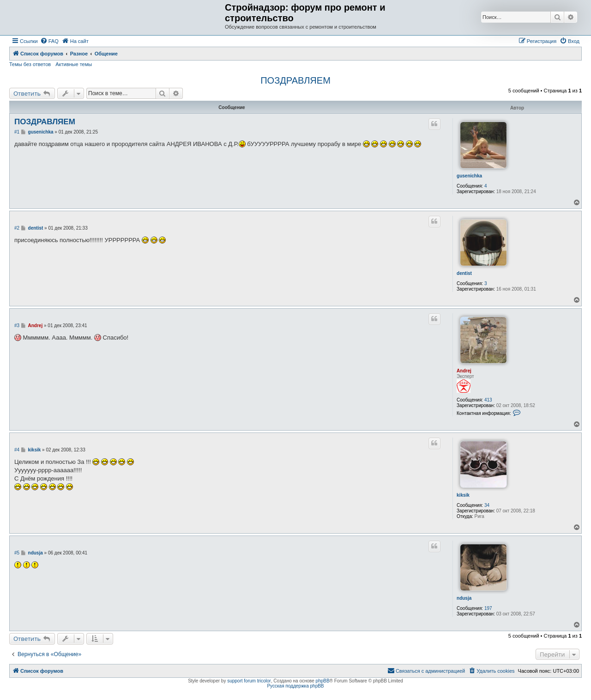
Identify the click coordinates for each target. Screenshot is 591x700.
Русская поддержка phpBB (295, 686)
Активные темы (74, 64)
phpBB (323, 681)
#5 (17, 553)
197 (488, 608)
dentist (464, 273)
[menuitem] (49, 41)
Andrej (464, 371)
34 (487, 505)
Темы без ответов (30, 64)
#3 (17, 326)
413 (488, 400)
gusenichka (469, 176)
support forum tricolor (249, 681)
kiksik (463, 495)
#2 (17, 228)
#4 (17, 450)
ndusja (464, 598)
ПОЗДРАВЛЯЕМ (295, 80)
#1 (17, 132)
